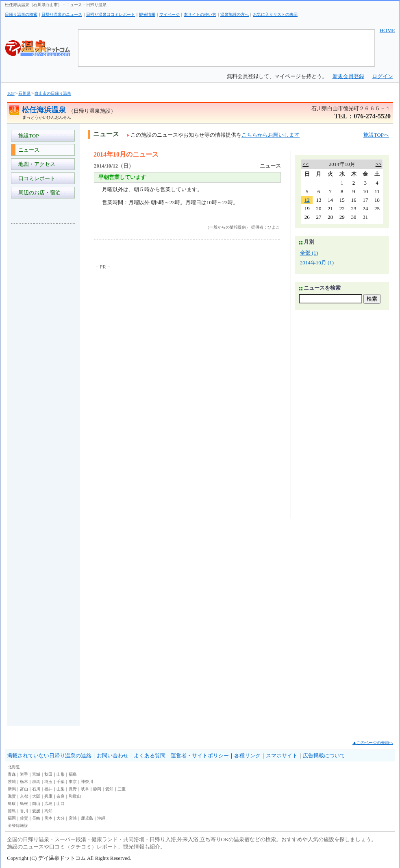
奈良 (61, 796)
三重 (122, 789)
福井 (48, 789)
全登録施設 (18, 825)
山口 (61, 804)
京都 (24, 796)
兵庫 (48, 796)
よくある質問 (150, 756)
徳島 (12, 811)
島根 (24, 804)
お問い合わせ (113, 756)
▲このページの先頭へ (373, 743)
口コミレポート (35, 178)
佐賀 (24, 818)
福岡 (12, 818)
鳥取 (12, 804)
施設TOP (27, 136)
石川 (36, 789)
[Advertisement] (43, 351)
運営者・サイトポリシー (200, 756)
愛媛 (36, 811)
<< (305, 164)
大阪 (36, 796)
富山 (24, 789)
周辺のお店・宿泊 (38, 193)
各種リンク (247, 756)
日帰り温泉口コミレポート (111, 14)
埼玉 (48, 782)
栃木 (24, 782)
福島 (73, 774)
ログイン (383, 76)
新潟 (12, 789)
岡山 (36, 804)
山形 (61, 774)
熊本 (48, 818)
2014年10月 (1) (317, 263)
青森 (12, 774)
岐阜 (85, 789)
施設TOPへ (376, 135)
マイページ (170, 14)
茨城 (12, 782)
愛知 (109, 789)
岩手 (24, 774)
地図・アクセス (35, 164)
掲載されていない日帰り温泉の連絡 (49, 756)
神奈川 (87, 782)
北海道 (14, 767)
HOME (387, 30)
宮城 (36, 774)
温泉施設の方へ (235, 14)
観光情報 (147, 14)
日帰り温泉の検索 (21, 14)
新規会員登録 (348, 76)
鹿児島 (87, 818)
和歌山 (75, 796)
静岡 (97, 789)
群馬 (36, 782)
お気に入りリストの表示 (275, 14)
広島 (48, 804)
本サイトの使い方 (200, 14)
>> (379, 164)
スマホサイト (282, 756)
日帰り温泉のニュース (62, 14)
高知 (48, 811)
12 (307, 200)
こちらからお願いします (271, 135)
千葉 (61, 782)
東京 (73, 782)
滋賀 (12, 796)
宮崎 (73, 818)
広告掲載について (324, 756)
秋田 (48, 774)
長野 (73, 789)
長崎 (36, 818)
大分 (61, 818)
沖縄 (101, 818)
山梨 (61, 789)
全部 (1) (309, 253)
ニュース (27, 150)
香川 (24, 811)
